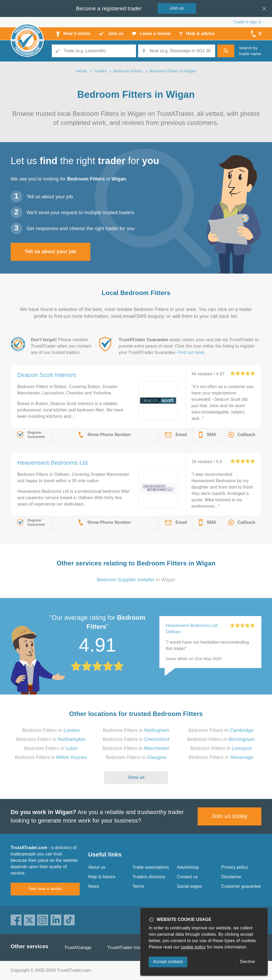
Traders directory (149, 877)
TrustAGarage (78, 948)
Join (177, 8)
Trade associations (151, 867)
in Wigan (136, 580)
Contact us (187, 877)
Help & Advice (102, 877)
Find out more (191, 352)
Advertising (188, 867)
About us (97, 867)
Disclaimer (231, 877)
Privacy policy (235, 867)
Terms (139, 886)
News (94, 886)
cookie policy (193, 947)
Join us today (230, 816)
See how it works (45, 889)
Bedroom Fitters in (51, 730)
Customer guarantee (241, 886)
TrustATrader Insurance (130, 948)
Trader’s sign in (247, 22)
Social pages (189, 886)
